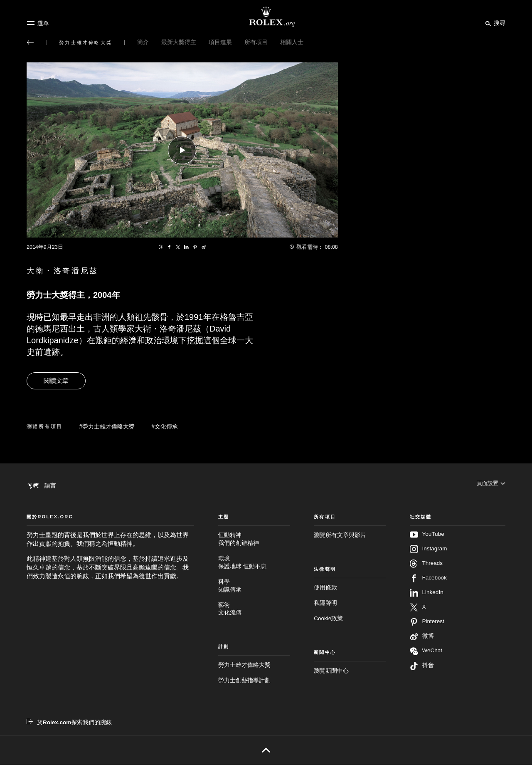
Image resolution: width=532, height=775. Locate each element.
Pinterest (427, 632)
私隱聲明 (325, 613)
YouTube (427, 545)
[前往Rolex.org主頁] (266, 17)
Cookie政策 (328, 628)
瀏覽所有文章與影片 (340, 545)
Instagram (429, 559)
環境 (254, 573)
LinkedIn (427, 603)
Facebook (428, 588)
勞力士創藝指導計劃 (244, 690)
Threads (426, 574)
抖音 (422, 676)
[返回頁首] (266, 760)
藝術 (254, 619)
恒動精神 (254, 550)
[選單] (38, 23)
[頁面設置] (490, 485)
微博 (422, 646)
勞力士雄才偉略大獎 (244, 675)
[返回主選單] (30, 42)
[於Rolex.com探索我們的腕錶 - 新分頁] (69, 732)
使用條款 (325, 598)
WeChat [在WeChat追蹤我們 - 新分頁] (426, 661)
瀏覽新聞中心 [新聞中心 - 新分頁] (331, 681)
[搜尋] (494, 23)
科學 (254, 596)
